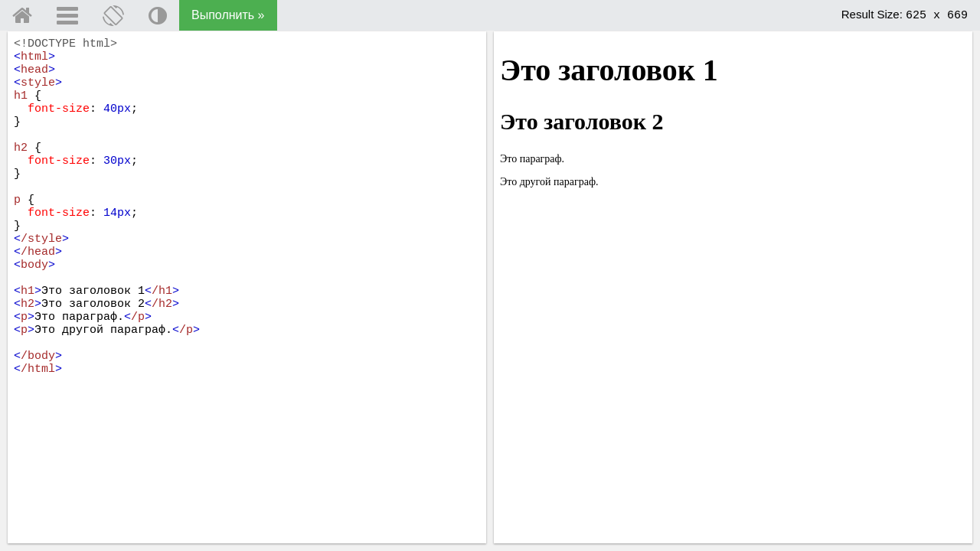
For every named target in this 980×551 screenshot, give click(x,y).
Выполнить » (228, 15)
